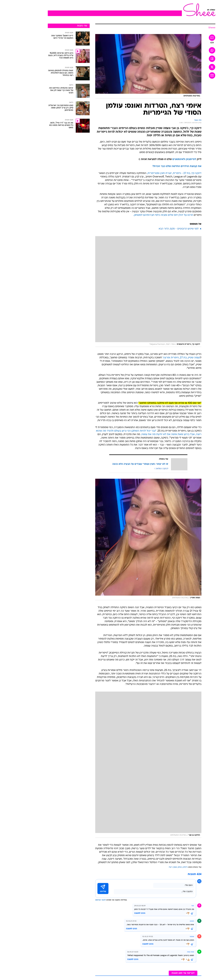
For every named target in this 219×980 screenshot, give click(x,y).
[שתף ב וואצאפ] (190, 50)
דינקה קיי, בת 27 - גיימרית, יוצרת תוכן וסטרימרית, (152, 173)
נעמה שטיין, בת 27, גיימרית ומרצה (159, 358)
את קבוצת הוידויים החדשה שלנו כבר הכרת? (155, 166)
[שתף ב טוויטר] (190, 67)
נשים (158, 867)
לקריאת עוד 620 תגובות (161, 973)
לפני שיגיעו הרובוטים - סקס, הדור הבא (156, 229)
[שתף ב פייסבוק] (190, 59)
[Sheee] (190, 28)
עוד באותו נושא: (173, 867)
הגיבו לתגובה (118, 913)
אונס (153, 867)
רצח (149, 867)
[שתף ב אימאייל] (190, 75)
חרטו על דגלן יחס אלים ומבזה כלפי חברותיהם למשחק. (141, 215)
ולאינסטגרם (157, 159)
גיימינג (163, 867)
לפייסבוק (169, 159)
